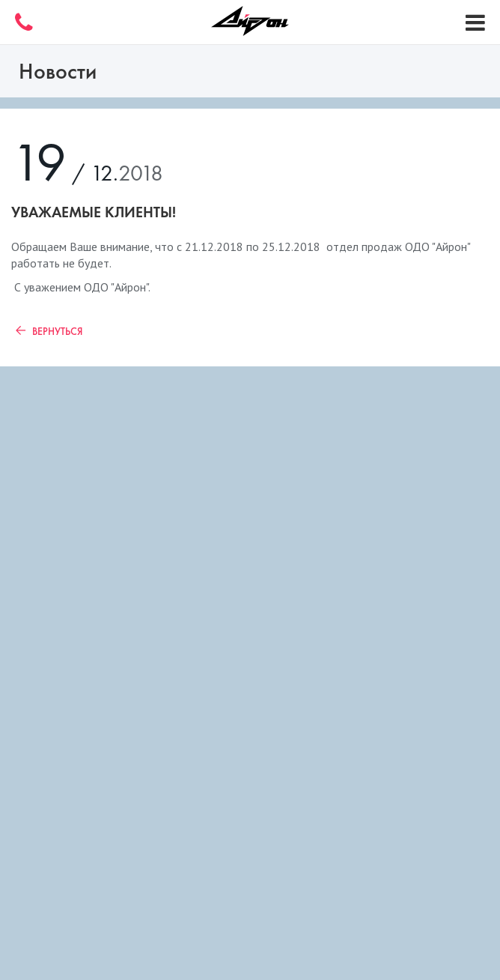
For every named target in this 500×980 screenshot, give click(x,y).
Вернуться (47, 331)
